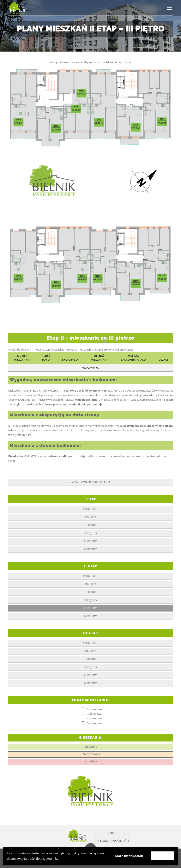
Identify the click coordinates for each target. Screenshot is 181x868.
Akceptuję (162, 856)
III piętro (91, 541)
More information (129, 856)
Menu (170, 8)
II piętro (91, 533)
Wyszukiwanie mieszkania (91, 482)
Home (112, 833)
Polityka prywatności (112, 841)
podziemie (91, 509)
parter (90, 517)
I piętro (91, 525)
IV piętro (91, 549)
